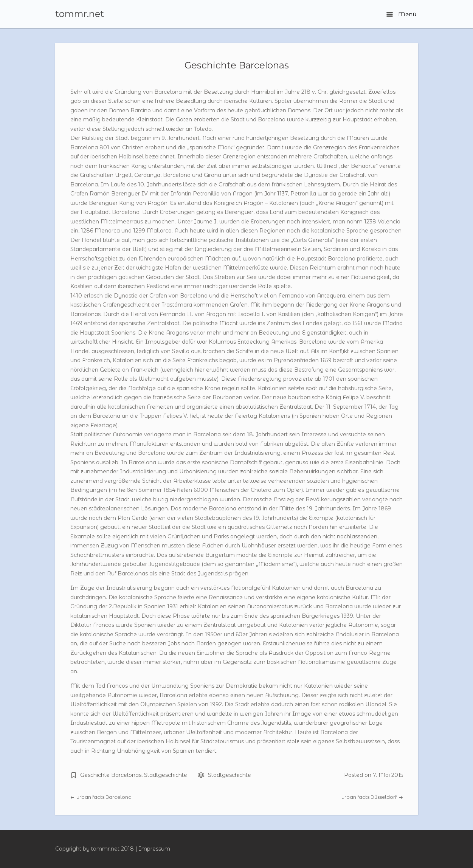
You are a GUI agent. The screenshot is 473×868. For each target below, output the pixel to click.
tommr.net (80, 14)
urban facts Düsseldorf (372, 797)
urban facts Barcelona (101, 797)
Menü (401, 14)
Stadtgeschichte (166, 775)
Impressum (154, 849)
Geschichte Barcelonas (237, 65)
